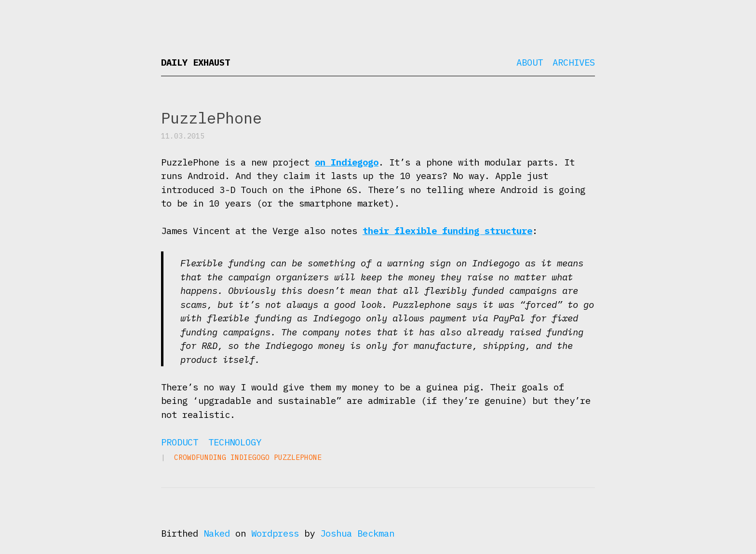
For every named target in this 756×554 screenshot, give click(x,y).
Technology (235, 442)
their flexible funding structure (447, 231)
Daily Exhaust (196, 62)
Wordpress (275, 533)
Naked (217, 533)
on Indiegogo (347, 162)
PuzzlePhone (298, 457)
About (530, 62)
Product (180, 442)
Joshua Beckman (357, 533)
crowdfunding (200, 457)
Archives (574, 62)
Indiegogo (250, 457)
